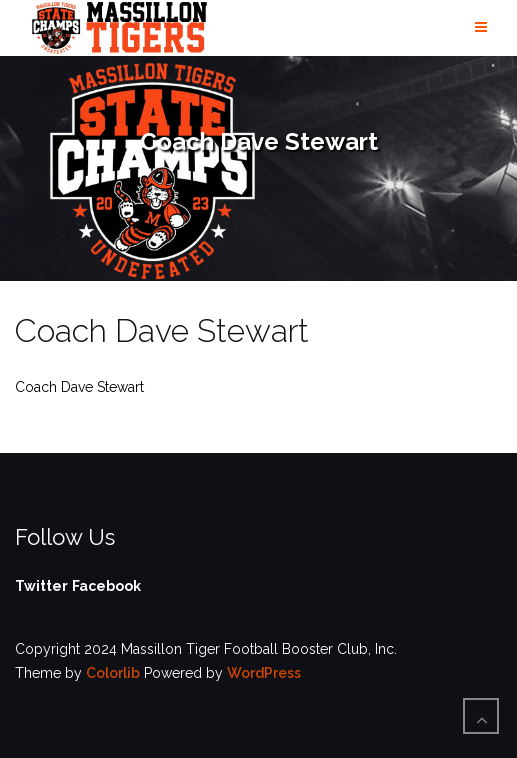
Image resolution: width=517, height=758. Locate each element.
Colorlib (113, 673)
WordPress (264, 673)
